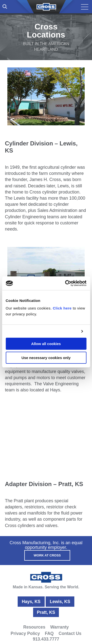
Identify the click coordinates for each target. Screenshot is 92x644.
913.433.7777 (46, 639)
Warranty (60, 627)
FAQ (49, 633)
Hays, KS (31, 602)
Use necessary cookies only (46, 358)
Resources (34, 627)
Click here (62, 308)
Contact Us (70, 633)
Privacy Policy (25, 633)
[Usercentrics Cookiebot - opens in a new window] (66, 283)
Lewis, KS (60, 602)
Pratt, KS (46, 612)
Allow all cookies (46, 344)
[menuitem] (5, 7)
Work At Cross (47, 555)
